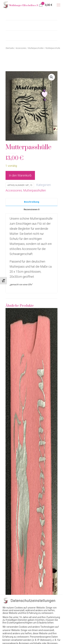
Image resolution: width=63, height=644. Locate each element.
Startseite (10, 48)
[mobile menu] (58, 5)
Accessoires (14, 190)
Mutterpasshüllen (35, 190)
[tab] (32, 201)
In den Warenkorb (20, 175)
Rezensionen (32, 209)
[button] (52, 77)
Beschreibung (32, 202)
